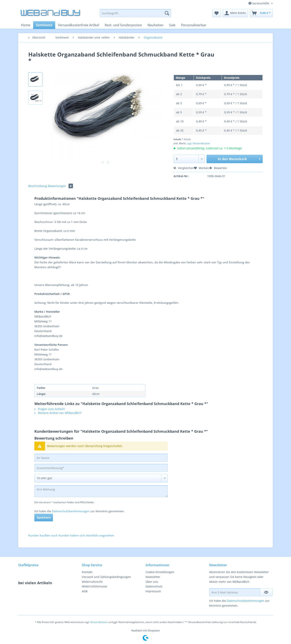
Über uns (152, 582)
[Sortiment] (44, 25)
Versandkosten (99, 622)
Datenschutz (154, 586)
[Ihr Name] (101, 458)
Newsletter (153, 577)
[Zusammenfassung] (101, 468)
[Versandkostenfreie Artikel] (79, 25)
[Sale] (172, 25)
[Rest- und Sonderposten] (123, 25)
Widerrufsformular (95, 586)
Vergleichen (184, 168)
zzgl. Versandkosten (199, 143)
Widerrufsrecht (92, 582)
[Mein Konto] (235, 13)
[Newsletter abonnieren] (266, 592)
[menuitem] (135, 15)
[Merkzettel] (217, 13)
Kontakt (87, 572)
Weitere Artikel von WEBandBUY (58, 413)
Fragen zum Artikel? (50, 409)
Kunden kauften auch (43, 535)
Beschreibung (38, 186)
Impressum (153, 591)
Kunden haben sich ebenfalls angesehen (86, 535)
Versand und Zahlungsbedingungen (106, 577)
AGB (85, 591)
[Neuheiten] (156, 25)
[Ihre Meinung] (101, 491)
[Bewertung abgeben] (101, 478)
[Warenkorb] (261, 13)
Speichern (44, 517)
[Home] (26, 25)
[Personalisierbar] (194, 25)
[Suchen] (167, 13)
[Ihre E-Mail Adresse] (235, 592)
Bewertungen (60, 186)
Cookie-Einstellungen (160, 572)
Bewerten (218, 168)
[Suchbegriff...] (135, 13)
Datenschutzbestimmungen (71, 511)
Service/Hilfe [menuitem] (259, 3)
